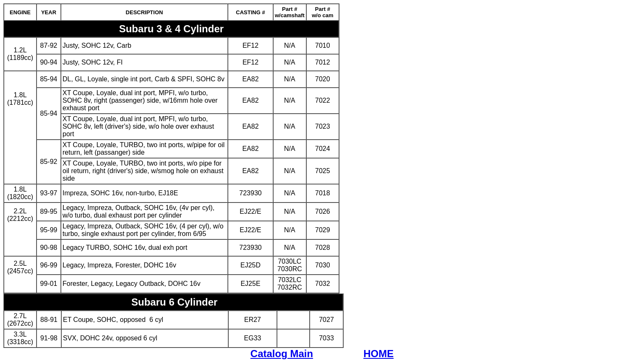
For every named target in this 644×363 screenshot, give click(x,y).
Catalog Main (282, 354)
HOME (378, 354)
